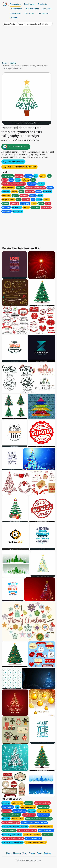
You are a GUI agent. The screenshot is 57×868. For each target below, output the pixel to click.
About (39, 853)
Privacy (32, 853)
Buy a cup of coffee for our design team (19, 167)
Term (25, 853)
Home (5, 63)
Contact (47, 853)
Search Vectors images (14, 24)
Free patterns (44, 13)
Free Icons (47, 9)
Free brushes (16, 13)
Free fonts (42, 4)
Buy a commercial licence (13, 162)
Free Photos (29, 4)
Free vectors (15, 4)
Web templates (32, 9)
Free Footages (16, 9)
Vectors (13, 63)
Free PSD (14, 18)
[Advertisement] (28, 45)
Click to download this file (16, 147)
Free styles (29, 13)
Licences (17, 853)
